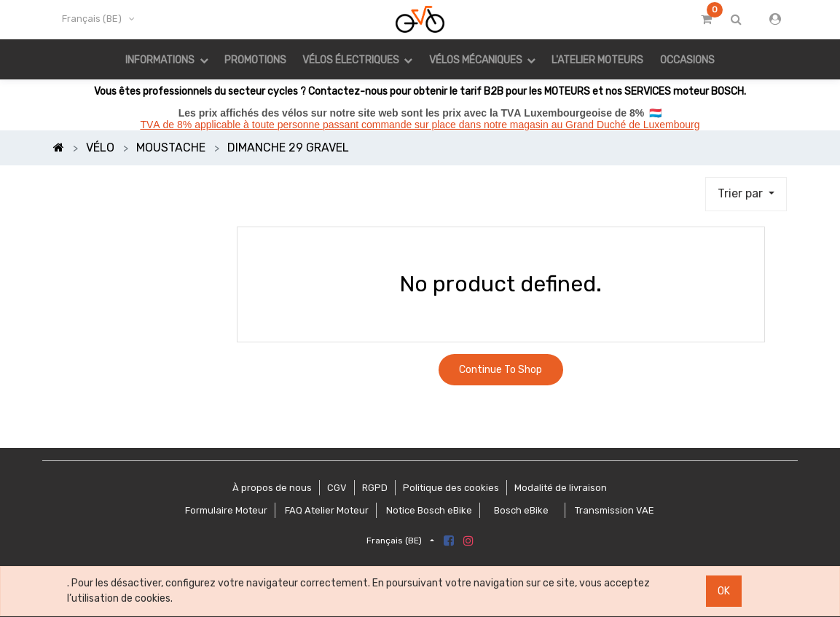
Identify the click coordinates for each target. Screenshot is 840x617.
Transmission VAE (615, 510)
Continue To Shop (501, 370)
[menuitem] (255, 59)
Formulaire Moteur (226, 510)
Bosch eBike (520, 510)
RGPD (375, 488)
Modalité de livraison (561, 488)
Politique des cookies (451, 488)
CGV (337, 488)
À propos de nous (272, 488)
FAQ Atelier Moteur (327, 510)
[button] (746, 194)
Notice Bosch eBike (429, 510)
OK (724, 591)
